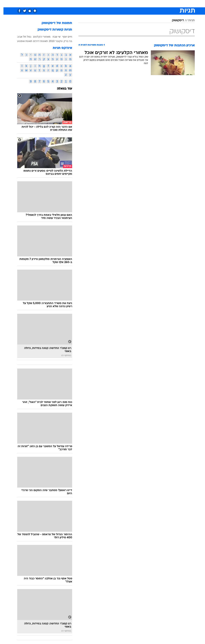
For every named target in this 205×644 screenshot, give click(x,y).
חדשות (161, 3)
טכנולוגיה (74, 3)
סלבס (128, 3)
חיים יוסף (64, 37)
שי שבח (53, 37)
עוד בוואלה (61, 89)
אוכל (109, 3)
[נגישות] (5, 3)
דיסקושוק (174, 21)
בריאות (99, 3)
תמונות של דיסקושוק (53, 23)
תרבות (138, 3)
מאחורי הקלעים (38, 37)
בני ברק (64, 41)
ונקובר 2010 (52, 41)
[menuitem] (159, 3)
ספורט (149, 3)
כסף (118, 3)
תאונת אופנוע (21, 41)
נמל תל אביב (21, 37)
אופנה (62, 3)
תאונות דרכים (37, 41)
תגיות (188, 21)
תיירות (87, 3)
